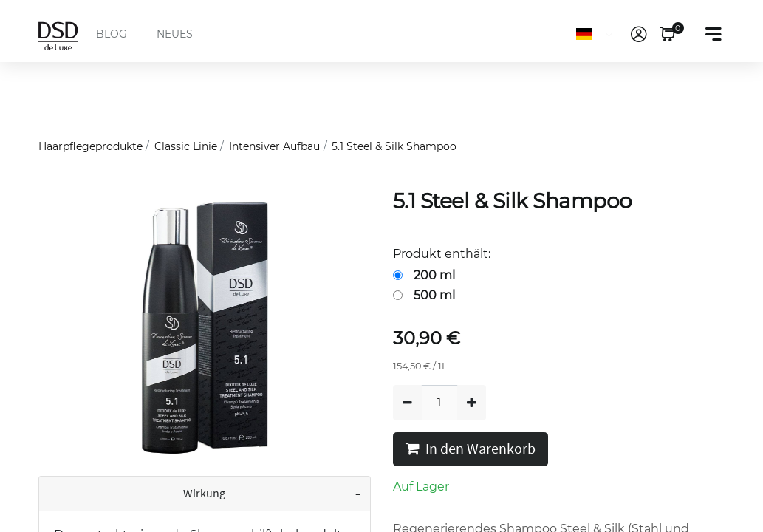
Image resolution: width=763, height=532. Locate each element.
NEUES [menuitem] (175, 34)
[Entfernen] (407, 403)
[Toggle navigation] (714, 34)
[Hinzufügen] (472, 403)
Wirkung (204, 494)
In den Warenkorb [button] (471, 449)
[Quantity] (439, 403)
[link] (639, 34)
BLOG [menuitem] (112, 34)
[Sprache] (597, 34)
